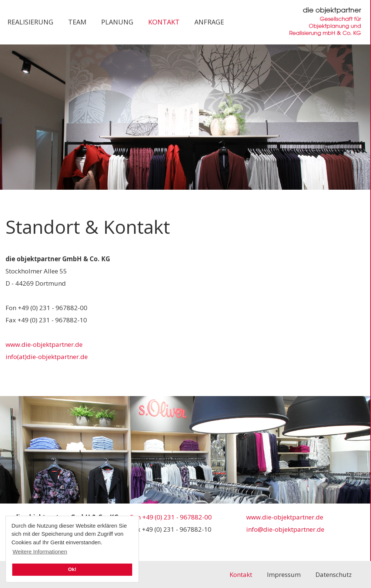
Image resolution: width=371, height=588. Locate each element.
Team (77, 22)
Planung (117, 22)
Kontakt (164, 22)
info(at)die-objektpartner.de (47, 357)
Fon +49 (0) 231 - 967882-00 (171, 517)
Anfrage (209, 22)
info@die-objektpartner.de (285, 529)
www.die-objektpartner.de (44, 344)
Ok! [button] (72, 569)
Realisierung (30, 22)
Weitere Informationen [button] (40, 552)
